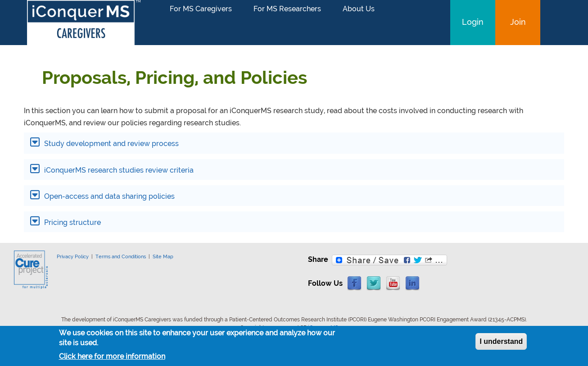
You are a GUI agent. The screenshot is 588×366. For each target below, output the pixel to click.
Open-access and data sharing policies (109, 196)
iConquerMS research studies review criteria (118, 170)
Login (473, 22)
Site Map (163, 256)
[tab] (294, 143)
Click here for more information (112, 359)
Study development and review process (111, 144)
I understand (501, 343)
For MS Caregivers (201, 9)
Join (518, 22)
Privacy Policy (73, 256)
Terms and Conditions (121, 256)
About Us (359, 9)
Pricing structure (72, 222)
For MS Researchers (287, 9)
